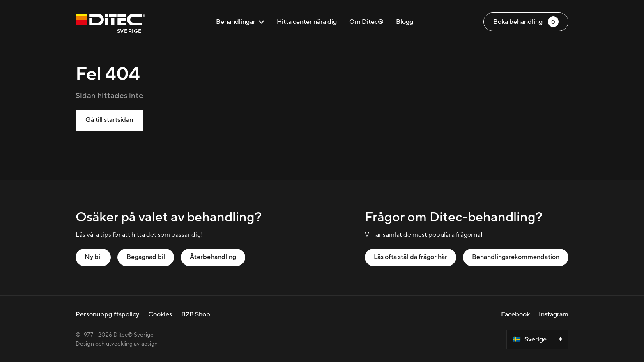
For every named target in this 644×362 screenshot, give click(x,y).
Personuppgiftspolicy (107, 314)
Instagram (554, 314)
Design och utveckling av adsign (117, 344)
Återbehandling (213, 257)
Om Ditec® (366, 22)
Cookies (160, 314)
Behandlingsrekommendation (516, 257)
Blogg (405, 22)
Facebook (515, 314)
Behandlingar (240, 22)
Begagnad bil (146, 257)
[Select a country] (537, 339)
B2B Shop (196, 314)
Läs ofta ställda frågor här (411, 257)
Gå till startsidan (109, 120)
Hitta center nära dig (307, 22)
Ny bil (93, 257)
